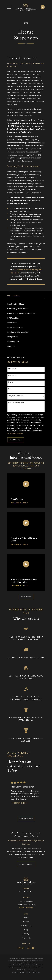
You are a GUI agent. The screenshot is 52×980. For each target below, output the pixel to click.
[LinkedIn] (19, 948)
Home (26, 918)
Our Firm (26, 922)
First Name (12, 368)
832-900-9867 (26, 891)
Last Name (12, 375)
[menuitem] (26, 304)
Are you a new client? (16, 396)
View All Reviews (26, 819)
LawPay (26, 934)
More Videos (26, 597)
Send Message (16, 440)
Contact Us (26, 938)
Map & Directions (26, 908)
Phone (11, 382)
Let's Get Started (26, 864)
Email (10, 389)
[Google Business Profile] (33, 948)
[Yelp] (28, 948)
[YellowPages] (24, 948)
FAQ (26, 930)
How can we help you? (16, 402)
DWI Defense (26, 926)
